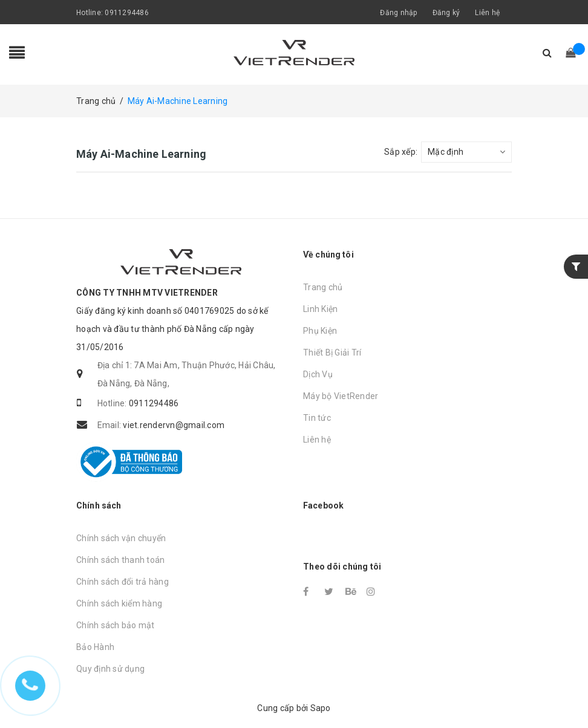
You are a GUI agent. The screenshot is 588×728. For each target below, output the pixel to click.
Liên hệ (487, 13)
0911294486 (127, 13)
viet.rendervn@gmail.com (174, 425)
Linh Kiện (320, 309)
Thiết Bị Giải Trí (332, 353)
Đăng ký (446, 13)
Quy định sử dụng (110, 669)
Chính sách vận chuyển (121, 538)
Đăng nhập (398, 13)
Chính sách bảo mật (116, 625)
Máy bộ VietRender (341, 396)
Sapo (321, 708)
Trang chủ (323, 287)
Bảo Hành (95, 647)
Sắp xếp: (401, 152)
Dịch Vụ (318, 374)
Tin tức (317, 418)
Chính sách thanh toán (120, 560)
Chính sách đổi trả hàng (122, 582)
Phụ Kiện (320, 331)
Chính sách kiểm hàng (119, 603)
